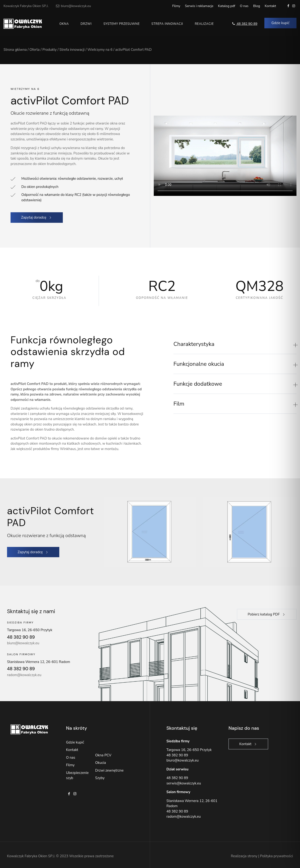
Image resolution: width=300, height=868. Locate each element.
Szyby (100, 778)
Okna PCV (103, 755)
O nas (244, 6)
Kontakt (270, 6)
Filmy (176, 6)
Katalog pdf (227, 6)
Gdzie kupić (75, 742)
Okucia (101, 763)
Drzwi (86, 24)
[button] (235, 344)
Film (179, 404)
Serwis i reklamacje (199, 6)
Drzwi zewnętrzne (109, 770)
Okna (64, 24)
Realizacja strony (244, 856)
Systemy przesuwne (122, 24)
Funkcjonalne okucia (199, 364)
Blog (257, 6)
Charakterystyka (194, 344)
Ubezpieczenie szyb (77, 775)
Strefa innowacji (167, 24)
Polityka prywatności (277, 856)
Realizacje (204, 24)
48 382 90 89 (244, 24)
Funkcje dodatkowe (198, 384)
